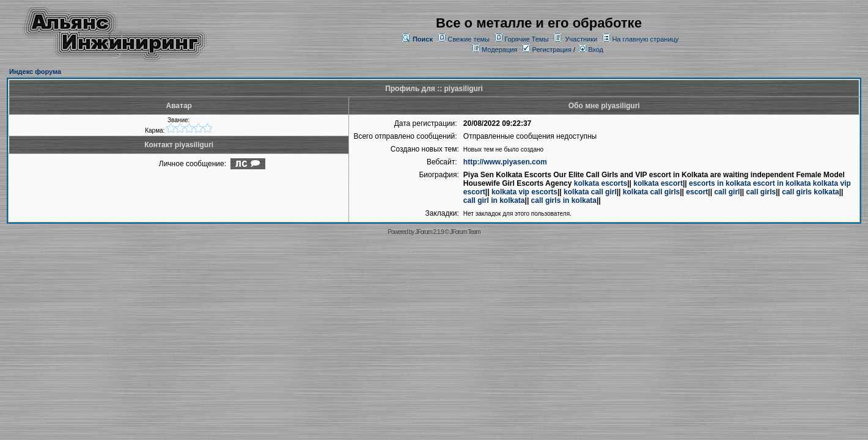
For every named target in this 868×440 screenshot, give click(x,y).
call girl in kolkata (494, 200)
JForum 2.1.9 (429, 232)
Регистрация (547, 50)
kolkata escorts (601, 183)
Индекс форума (35, 71)
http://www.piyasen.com (505, 162)
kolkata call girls (651, 192)
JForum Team (465, 232)
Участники (582, 39)
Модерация (499, 50)
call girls (761, 192)
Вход (591, 50)
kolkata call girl (590, 192)
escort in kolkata (782, 183)
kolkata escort (658, 183)
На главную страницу (645, 39)
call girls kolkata (810, 192)
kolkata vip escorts (524, 192)
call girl (727, 192)
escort (697, 192)
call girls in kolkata (564, 200)
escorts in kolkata (720, 183)
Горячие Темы (526, 39)
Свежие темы (469, 39)
